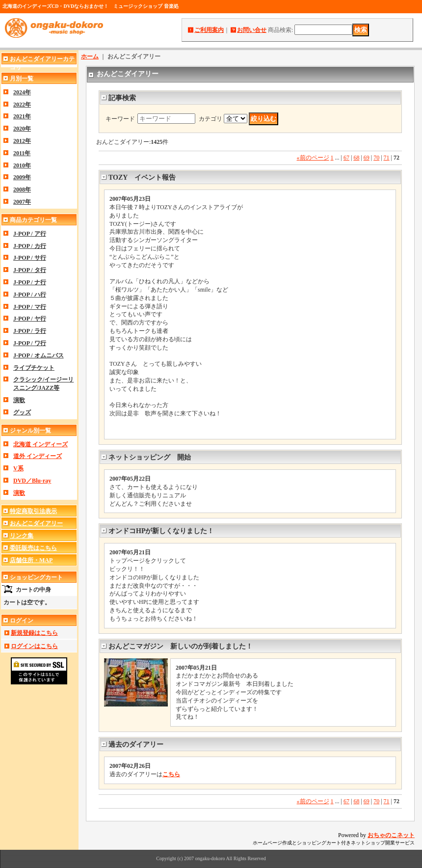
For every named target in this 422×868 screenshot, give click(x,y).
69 (367, 158)
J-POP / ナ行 (30, 282)
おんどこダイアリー (36, 523)
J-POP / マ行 (30, 307)
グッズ (22, 412)
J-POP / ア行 (30, 234)
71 (387, 158)
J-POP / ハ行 (30, 295)
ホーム (90, 56)
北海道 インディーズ (40, 444)
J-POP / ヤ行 (30, 319)
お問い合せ (252, 30)
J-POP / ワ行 (30, 343)
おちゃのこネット (391, 835)
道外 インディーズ (38, 456)
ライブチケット (34, 368)
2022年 (22, 105)
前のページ (313, 158)
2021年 (22, 116)
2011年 (22, 153)
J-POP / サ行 (30, 258)
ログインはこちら (34, 646)
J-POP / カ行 (30, 246)
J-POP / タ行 (30, 270)
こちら (171, 774)
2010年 (22, 165)
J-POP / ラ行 (30, 331)
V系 (18, 468)
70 (376, 158)
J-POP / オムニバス (39, 355)
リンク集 (22, 536)
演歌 (19, 400)
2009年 (22, 177)
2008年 (22, 190)
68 (356, 158)
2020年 (22, 129)
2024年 (22, 92)
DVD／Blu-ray (32, 481)
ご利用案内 (209, 30)
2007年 (22, 202)
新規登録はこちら (34, 633)
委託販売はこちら (33, 548)
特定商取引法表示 (33, 511)
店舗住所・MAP (31, 560)
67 (346, 158)
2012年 (22, 141)
